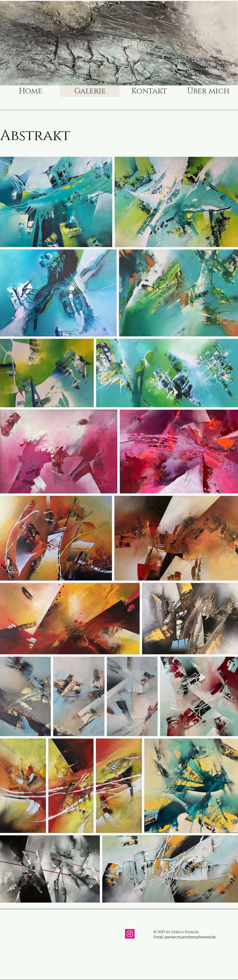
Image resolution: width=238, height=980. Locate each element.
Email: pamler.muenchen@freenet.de (185, 937)
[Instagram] (130, 934)
